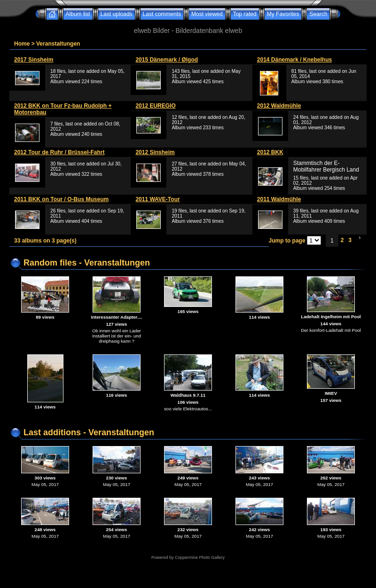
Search (318, 14)
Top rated (245, 14)
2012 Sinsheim (155, 152)
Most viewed (207, 14)
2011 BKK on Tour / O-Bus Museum (61, 199)
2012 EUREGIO (155, 106)
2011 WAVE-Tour (157, 199)
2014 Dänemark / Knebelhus (294, 60)
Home (22, 44)
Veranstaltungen (58, 44)
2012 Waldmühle (279, 106)
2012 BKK (270, 152)
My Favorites (283, 14)
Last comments (162, 14)
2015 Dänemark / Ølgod (167, 60)
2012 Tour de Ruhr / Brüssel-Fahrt (59, 152)
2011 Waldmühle (279, 199)
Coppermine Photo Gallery (200, 557)
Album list (78, 14)
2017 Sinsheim (34, 60)
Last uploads (117, 14)
